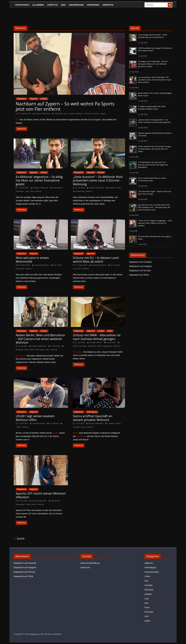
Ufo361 (18, 427)
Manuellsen (92, 346)
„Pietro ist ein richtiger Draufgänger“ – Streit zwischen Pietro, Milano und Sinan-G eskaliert (155, 223)
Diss (63, 5)
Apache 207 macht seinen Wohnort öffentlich (41, 495)
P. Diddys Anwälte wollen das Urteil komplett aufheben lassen (152, 108)
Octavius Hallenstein (42, 114)
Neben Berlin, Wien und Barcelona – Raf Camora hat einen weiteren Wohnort (40, 339)
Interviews (93, 5)
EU (112, 265)
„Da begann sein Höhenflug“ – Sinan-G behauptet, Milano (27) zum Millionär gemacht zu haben (153, 64)
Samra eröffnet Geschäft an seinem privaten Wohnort (92, 418)
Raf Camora (40, 350)
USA (147, 616)
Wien (48, 350)
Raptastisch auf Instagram (141, 266)
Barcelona (19, 350)
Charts (147, 576)
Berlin (27, 350)
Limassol (71, 114)
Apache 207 (56, 501)
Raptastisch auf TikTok (139, 275)
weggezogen (108, 346)
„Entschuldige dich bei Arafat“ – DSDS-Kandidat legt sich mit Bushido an (153, 36)
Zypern (103, 114)
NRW (100, 346)
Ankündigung (76, 5)
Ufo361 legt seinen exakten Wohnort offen (35, 418)
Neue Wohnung (79, 191)
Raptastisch (22, 5)
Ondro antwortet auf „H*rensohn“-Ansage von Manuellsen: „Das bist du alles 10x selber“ (154, 149)
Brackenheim (57, 188)
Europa (117, 265)
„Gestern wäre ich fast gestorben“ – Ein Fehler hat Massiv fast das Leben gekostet (154, 121)
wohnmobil (20, 269)
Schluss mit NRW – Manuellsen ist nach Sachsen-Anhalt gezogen (97, 337)
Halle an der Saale (80, 346)
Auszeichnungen (152, 572)
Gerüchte (108, 5)
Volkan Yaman (31, 504)
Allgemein (38, 5)
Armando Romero (96, 342)
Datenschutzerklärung (90, 563)
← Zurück (19, 539)
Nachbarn (79, 114)
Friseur (118, 423)
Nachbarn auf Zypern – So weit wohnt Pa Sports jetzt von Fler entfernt (65, 106)
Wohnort (96, 114)
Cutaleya (111, 423)
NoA (146, 603)
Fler (65, 114)
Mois (32, 191)
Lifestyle (52, 5)
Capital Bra (81, 436)
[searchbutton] (170, 5)
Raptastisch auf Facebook (140, 262)
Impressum (85, 567)
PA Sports (88, 114)
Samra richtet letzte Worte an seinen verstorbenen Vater (152, 179)
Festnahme (20, 191)
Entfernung (58, 114)
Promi (147, 607)
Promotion (149, 612)
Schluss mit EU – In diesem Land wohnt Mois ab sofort (96, 259)
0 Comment (54, 346)
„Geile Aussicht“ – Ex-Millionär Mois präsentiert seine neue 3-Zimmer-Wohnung (98, 180)
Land (75, 269)
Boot (55, 265)
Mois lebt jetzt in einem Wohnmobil (32, 259)
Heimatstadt (20, 504)
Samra (83, 427)
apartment (112, 188)
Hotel (27, 191)
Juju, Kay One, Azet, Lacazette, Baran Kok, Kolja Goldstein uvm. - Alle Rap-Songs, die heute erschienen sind (154, 207)
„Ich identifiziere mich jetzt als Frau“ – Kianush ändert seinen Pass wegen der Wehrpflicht (153, 165)
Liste (147, 599)
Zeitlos (110, 331)
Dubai (32, 350)
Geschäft (76, 427)
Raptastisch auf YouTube (140, 271)
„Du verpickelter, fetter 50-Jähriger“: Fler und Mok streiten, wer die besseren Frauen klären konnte (155, 80)
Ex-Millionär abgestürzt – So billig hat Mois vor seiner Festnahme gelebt (39, 180)
